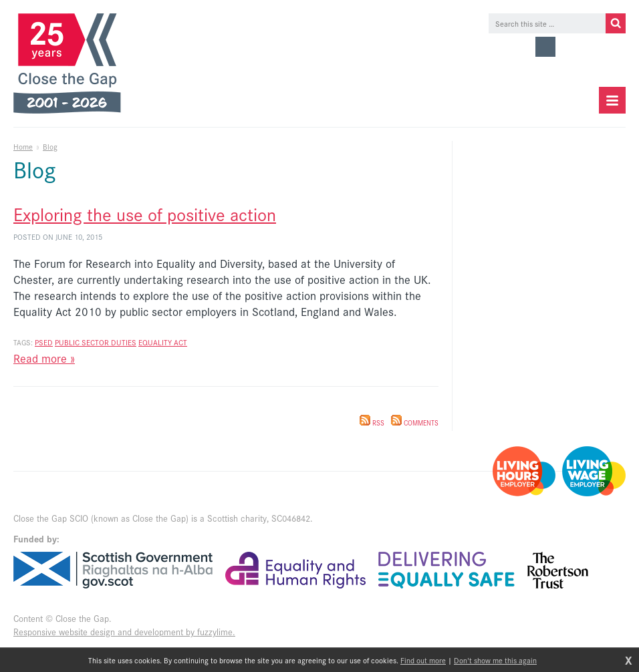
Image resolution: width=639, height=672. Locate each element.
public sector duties (96, 342)
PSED (44, 342)
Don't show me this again (495, 660)
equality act (163, 342)
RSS (372, 423)
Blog (50, 146)
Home (23, 146)
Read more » (44, 358)
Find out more (423, 660)
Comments (415, 423)
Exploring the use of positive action (145, 213)
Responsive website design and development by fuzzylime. (124, 632)
